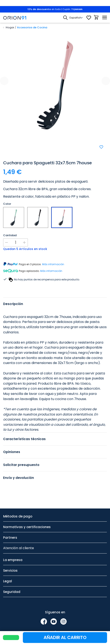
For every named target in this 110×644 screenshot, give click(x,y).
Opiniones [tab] (12, 452)
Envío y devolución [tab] (19, 478)
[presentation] (4, 81)
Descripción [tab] (13, 304)
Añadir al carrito (65, 637)
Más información (53, 264)
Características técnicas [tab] (24, 439)
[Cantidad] (16, 242)
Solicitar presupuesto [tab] (21, 465)
